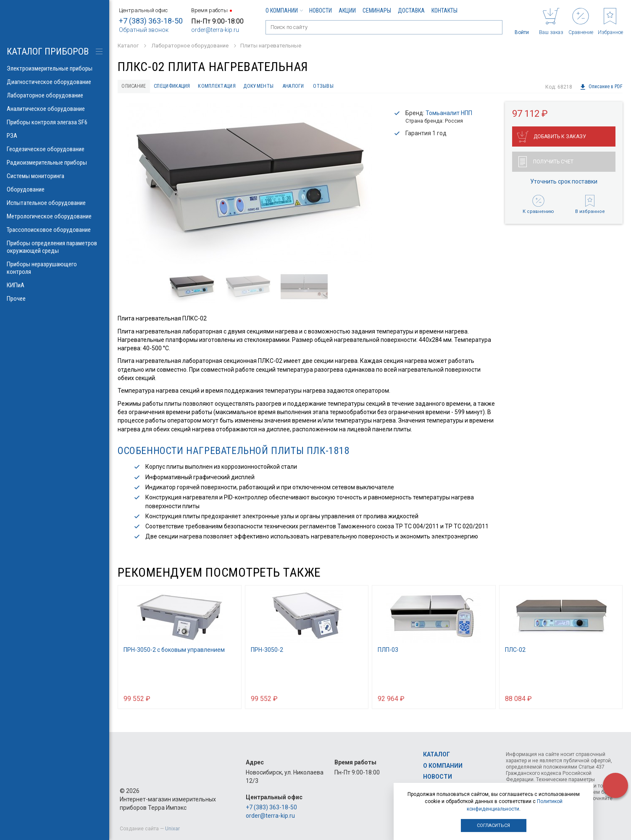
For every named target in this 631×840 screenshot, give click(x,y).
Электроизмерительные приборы (55, 68)
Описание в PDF (601, 87)
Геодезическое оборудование (55, 149)
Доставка (411, 10)
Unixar (172, 829)
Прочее (55, 299)
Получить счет (546, 164)
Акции (347, 10)
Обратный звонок (144, 30)
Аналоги (326, 87)
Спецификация (184, 87)
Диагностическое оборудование (55, 82)
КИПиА (55, 285)
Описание (137, 87)
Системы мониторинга (55, 176)
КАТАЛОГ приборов (48, 51)
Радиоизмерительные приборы (55, 163)
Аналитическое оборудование (55, 109)
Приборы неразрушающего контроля (55, 268)
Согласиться (493, 826)
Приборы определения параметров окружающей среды (55, 247)
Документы (285, 87)
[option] (249, 185)
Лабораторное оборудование (55, 95)
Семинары (377, 10)
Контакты (444, 10)
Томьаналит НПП (449, 115)
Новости (321, 10)
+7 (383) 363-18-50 (151, 21)
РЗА (55, 136)
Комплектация (237, 87)
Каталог (436, 754)
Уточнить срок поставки (564, 184)
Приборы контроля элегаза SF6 (55, 122)
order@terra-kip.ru (215, 30)
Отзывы (361, 87)
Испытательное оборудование (55, 203)
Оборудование (55, 189)
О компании (284, 10)
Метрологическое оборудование (55, 216)
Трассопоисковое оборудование (55, 230)
